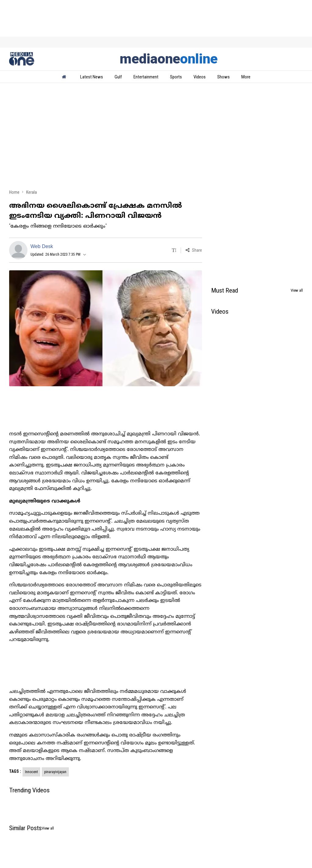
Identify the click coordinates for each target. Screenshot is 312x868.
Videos (200, 77)
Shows (223, 77)
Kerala (32, 192)
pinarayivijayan (55, 772)
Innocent (31, 772)
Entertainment (146, 77)
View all (297, 290)
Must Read (225, 290)
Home (14, 192)
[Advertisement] (156, 138)
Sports (176, 77)
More (246, 77)
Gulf (118, 77)
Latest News (92, 77)
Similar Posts (25, 828)
